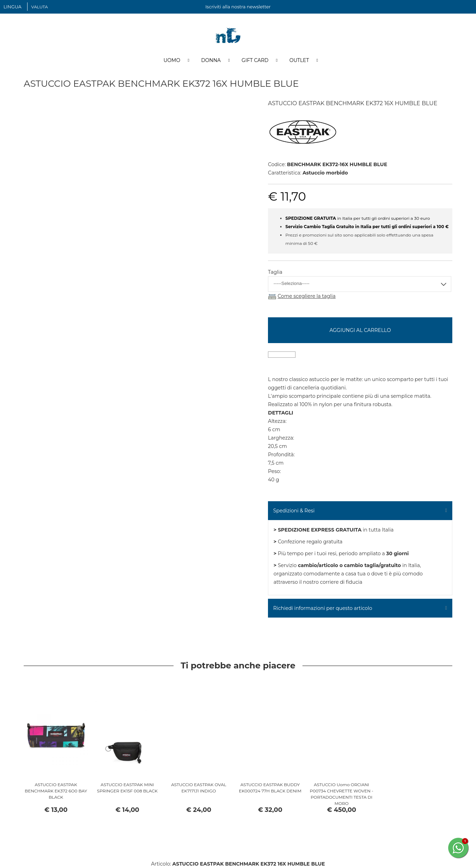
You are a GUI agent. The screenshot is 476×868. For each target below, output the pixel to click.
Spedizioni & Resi (294, 511)
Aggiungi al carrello (360, 330)
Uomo (172, 60)
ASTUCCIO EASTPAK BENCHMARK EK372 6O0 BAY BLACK (56, 791)
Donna (211, 60)
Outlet (299, 60)
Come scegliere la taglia (307, 296)
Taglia (275, 272)
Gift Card (255, 60)
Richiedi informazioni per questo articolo (323, 608)
